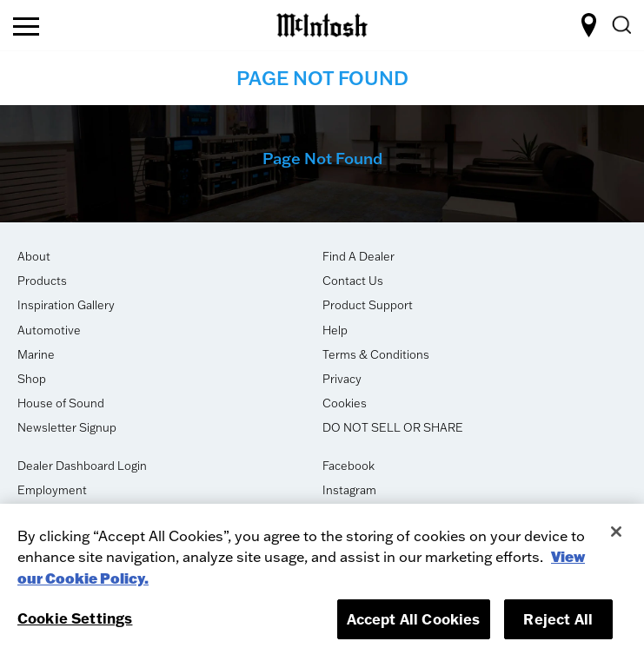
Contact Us (353, 281)
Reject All (558, 619)
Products (42, 281)
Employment (52, 490)
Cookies (345, 403)
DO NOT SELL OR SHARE (393, 427)
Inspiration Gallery (66, 305)
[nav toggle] (26, 28)
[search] (620, 26)
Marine (36, 354)
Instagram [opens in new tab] (349, 490)
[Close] (616, 532)
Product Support (368, 305)
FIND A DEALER (589, 25)
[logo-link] (322, 23)
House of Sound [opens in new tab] (61, 403)
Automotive (49, 330)
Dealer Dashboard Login (82, 466)
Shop (32, 379)
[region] (322, 582)
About (34, 256)
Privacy (342, 379)
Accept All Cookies (414, 619)
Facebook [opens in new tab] (349, 466)
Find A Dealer (359, 256)
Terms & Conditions (376, 354)
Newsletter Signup (67, 427)
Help (335, 330)
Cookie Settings (75, 618)
